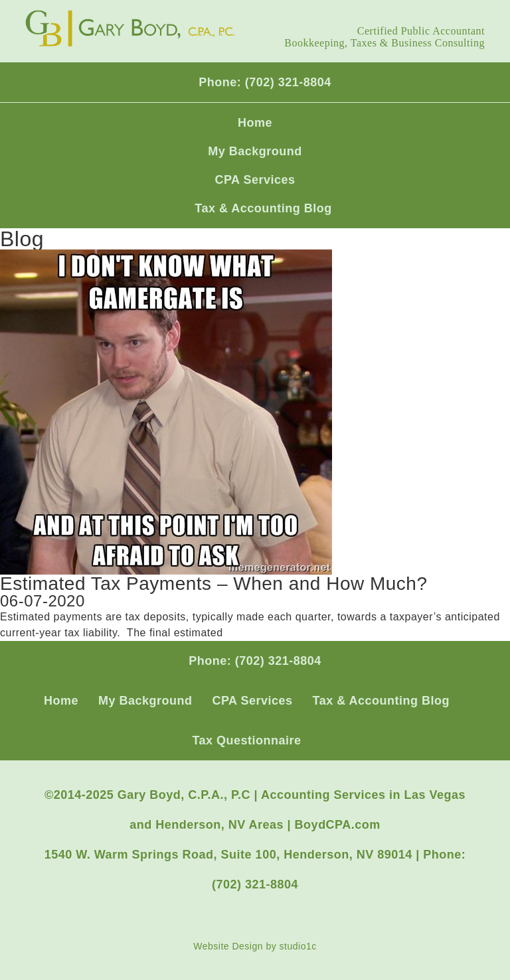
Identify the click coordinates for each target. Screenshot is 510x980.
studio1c (298, 946)
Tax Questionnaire (246, 740)
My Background (255, 151)
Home (255, 123)
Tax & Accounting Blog (263, 208)
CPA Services (255, 180)
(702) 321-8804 (288, 82)
